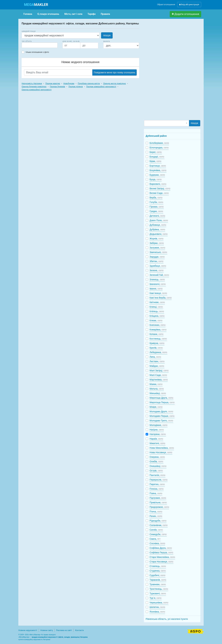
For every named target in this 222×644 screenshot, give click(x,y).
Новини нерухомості (28, 630)
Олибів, (156, 462)
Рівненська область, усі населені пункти (167, 619)
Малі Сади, (158, 375)
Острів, (156, 471)
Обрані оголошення (166, 5)
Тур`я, (155, 598)
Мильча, (157, 389)
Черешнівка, (159, 603)
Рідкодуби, (158, 521)
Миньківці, (158, 393)
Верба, (156, 198)
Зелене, (156, 270)
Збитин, (156, 261)
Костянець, (158, 339)
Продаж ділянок (76, 87)
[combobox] (40, 45)
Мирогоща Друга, (161, 398)
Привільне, (158, 502)
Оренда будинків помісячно (34, 87)
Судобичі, (157, 575)
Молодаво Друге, (161, 411)
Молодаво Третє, (161, 421)
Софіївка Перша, (161, 553)
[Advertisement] (168, 71)
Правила (105, 14)
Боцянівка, (158, 170)
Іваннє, (156, 289)
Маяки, (156, 384)
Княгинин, (157, 325)
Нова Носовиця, (161, 452)
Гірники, (157, 207)
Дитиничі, (157, 216)
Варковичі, (158, 184)
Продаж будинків (58, 87)
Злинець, (157, 280)
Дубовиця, (158, 225)
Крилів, (156, 348)
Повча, (156, 493)
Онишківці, (158, 466)
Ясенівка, (157, 612)
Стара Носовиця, (161, 562)
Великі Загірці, (160, 189)
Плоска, (157, 489)
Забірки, (157, 243)
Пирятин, (157, 484)
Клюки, (156, 320)
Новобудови (69, 84)
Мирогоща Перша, (162, 402)
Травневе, (158, 584)
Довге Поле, (159, 220)
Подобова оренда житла (89, 84)
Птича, (156, 512)
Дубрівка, (157, 229)
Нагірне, (157, 430)
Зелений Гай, (159, 275)
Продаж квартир (53, 84)
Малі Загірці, (159, 371)
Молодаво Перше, (162, 416)
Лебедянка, (158, 352)
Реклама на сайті (64, 630)
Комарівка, (158, 330)
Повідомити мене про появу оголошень (114, 72)
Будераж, (157, 175)
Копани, (156, 334)
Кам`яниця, (158, 293)
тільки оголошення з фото (37, 52)
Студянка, (158, 571)
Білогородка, (159, 148)
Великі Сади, (159, 193)
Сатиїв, (156, 530)
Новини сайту (47, 630)
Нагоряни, (158, 434)
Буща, (155, 179)
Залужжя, (157, 248)
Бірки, (155, 161)
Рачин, (156, 516)
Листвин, (157, 361)
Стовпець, (158, 566)
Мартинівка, (159, 380)
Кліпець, (157, 311)
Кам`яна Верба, (161, 298)
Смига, (155, 539)
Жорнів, (156, 239)
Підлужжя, (158, 498)
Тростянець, (159, 589)
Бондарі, (157, 157)
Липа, (155, 357)
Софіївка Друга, (161, 548)
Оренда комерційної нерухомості (37, 90)
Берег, (156, 152)
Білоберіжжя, (159, 143)
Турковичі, (158, 593)
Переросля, (158, 480)
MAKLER (36, 5)
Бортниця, (158, 166)
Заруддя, (157, 257)
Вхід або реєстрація (189, 5)
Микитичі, (157, 443)
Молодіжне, (158, 425)
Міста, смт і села (73, 14)
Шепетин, (157, 607)
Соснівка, (157, 543)
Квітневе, (157, 302)
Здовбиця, (158, 266)
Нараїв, (156, 439)
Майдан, (157, 366)
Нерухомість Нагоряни (32, 84)
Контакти (79, 630)
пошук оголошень (48, 14)
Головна (28, 14)
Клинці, (156, 307)
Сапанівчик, (159, 525)
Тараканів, (158, 580)
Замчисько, (158, 252)
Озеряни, (157, 457)
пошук (107, 35)
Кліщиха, (157, 316)
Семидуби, (158, 534)
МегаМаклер (24, 637)
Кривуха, (157, 343)
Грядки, (156, 211)
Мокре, (156, 407)
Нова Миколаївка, (162, 448)
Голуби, (156, 202)
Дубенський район (156, 136)
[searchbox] (27, 45)
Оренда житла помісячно (114, 84)
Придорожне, (159, 507)
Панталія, (157, 475)
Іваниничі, (158, 284)
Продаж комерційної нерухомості (101, 87)
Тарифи (92, 14)
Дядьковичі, (158, 234)
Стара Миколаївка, (162, 557)
